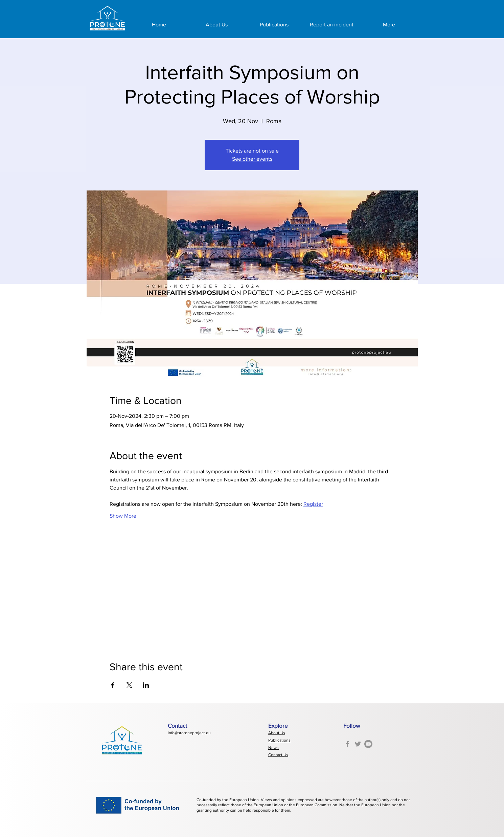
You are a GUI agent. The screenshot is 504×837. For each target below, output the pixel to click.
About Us (277, 733)
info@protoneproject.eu (189, 733)
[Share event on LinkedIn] (146, 685)
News (273, 748)
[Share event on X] (129, 685)
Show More (123, 516)
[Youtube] (368, 744)
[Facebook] (347, 744)
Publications (279, 740)
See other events (252, 159)
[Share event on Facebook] (113, 685)
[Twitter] (358, 744)
